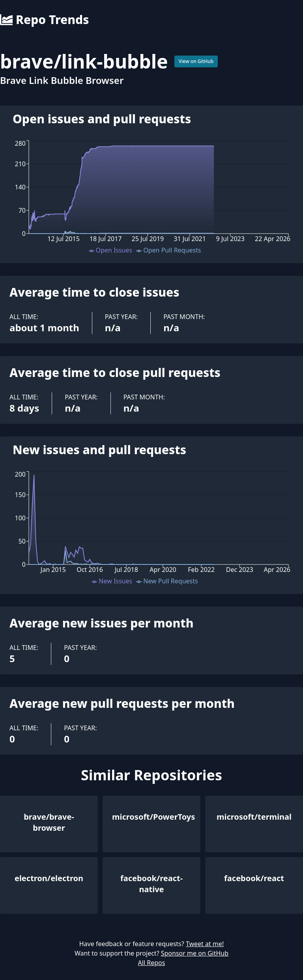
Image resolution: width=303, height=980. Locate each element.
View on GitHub (196, 61)
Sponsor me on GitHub (195, 953)
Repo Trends (44, 20)
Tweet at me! (205, 944)
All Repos (152, 963)
